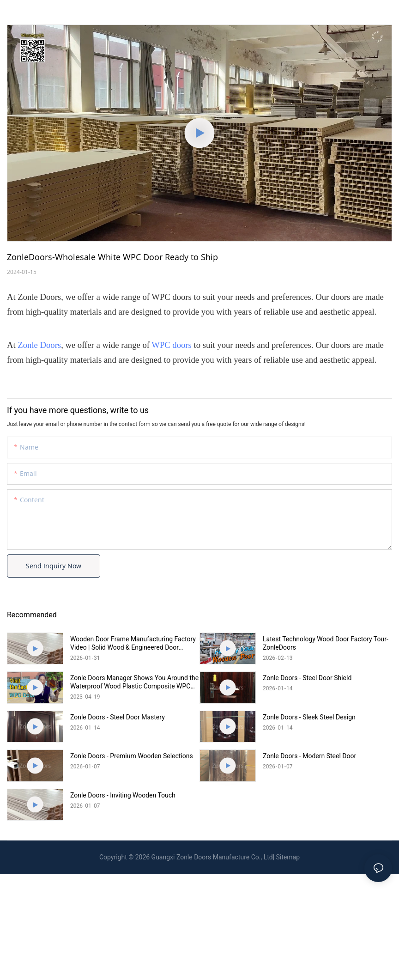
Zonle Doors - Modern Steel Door (309, 756)
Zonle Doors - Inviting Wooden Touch (123, 795)
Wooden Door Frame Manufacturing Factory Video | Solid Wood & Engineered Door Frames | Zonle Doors (133, 643)
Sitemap (288, 857)
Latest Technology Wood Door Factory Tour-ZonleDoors (326, 643)
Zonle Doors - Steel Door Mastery (118, 717)
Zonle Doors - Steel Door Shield (307, 678)
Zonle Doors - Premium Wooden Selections (132, 756)
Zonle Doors (39, 345)
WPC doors (172, 345)
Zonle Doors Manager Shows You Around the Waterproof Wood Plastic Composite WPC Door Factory (134, 682)
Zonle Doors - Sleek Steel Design (309, 717)
